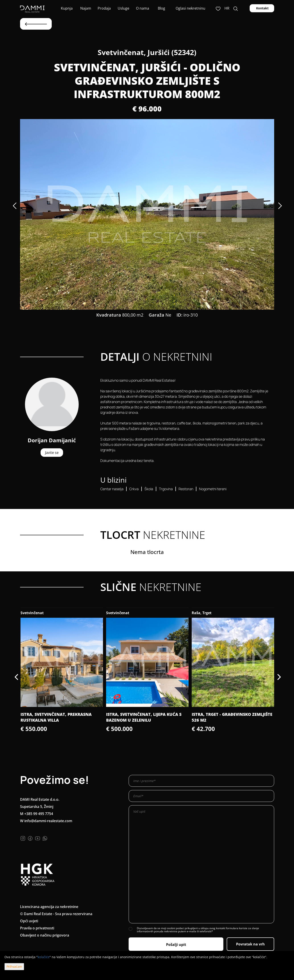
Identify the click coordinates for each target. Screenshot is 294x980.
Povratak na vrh (250, 944)
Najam (85, 8)
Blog (161, 8)
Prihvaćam (14, 967)
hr (227, 8)
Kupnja (66, 8)
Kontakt (262, 8)
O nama (142, 8)
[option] (147, 214)
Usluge (123, 8)
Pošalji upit (176, 945)
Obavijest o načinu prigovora (45, 935)
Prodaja (104, 8)
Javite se (52, 453)
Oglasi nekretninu (190, 8)
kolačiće (44, 957)
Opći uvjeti (29, 921)
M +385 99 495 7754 (37, 814)
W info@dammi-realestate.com (46, 821)
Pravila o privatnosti (37, 928)
